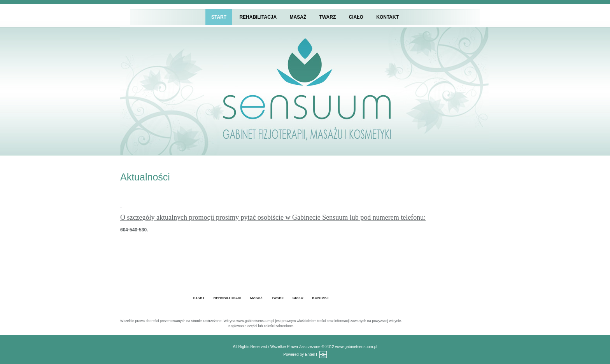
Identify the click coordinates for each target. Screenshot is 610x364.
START (219, 17)
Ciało (356, 17)
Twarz (328, 17)
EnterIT (311, 354)
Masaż (298, 17)
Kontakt (387, 17)
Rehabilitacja (258, 17)
